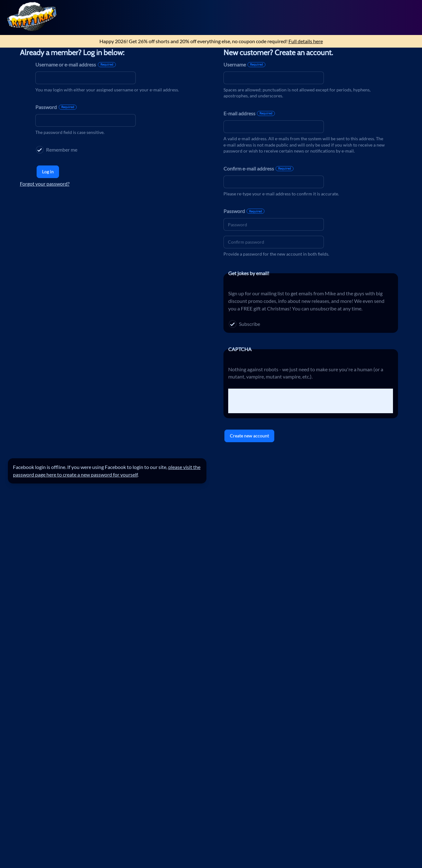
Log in (48, 172)
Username (245, 64)
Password (56, 107)
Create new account (249, 436)
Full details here (306, 41)
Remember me (57, 150)
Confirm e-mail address (259, 168)
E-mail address (249, 113)
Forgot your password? (45, 184)
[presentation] (276, 401)
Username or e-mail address (76, 64)
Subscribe (244, 324)
